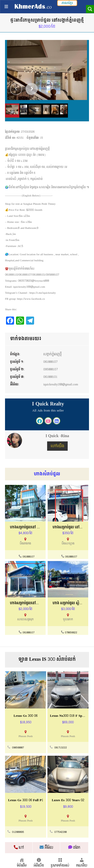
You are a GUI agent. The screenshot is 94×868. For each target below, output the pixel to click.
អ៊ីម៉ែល (46, 848)
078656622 (71, 633)
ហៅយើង (57, 446)
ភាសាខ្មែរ (67, 3)
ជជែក (74, 848)
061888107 (50, 362)
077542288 (61, 832)
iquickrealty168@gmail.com (61, 384)
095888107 (51, 369)
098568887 (18, 748)
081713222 (61, 748)
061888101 (50, 377)
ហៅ (19, 848)
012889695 (18, 832)
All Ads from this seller (48, 411)
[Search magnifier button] (90, 9)
